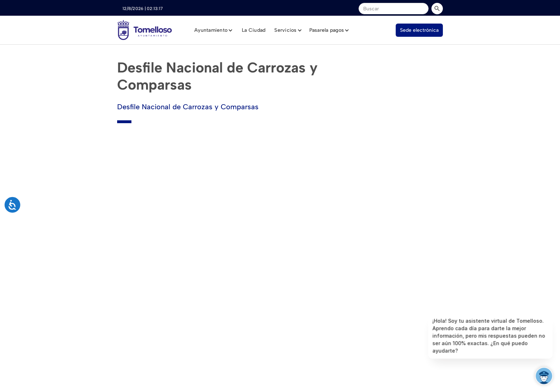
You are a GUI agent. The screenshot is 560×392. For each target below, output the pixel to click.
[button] (214, 30)
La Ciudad (254, 30)
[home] (144, 30)
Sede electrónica (419, 30)
